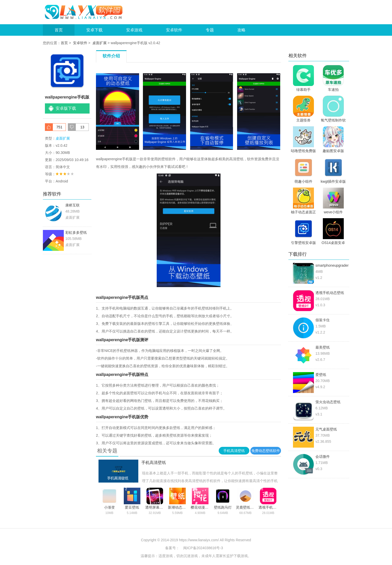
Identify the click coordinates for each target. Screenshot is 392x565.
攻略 (241, 30)
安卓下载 (94, 30)
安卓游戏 (134, 30)
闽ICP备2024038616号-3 (203, 548)
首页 (59, 30)
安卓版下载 (66, 108)
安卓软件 (174, 30)
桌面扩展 (100, 43)
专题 (210, 30)
